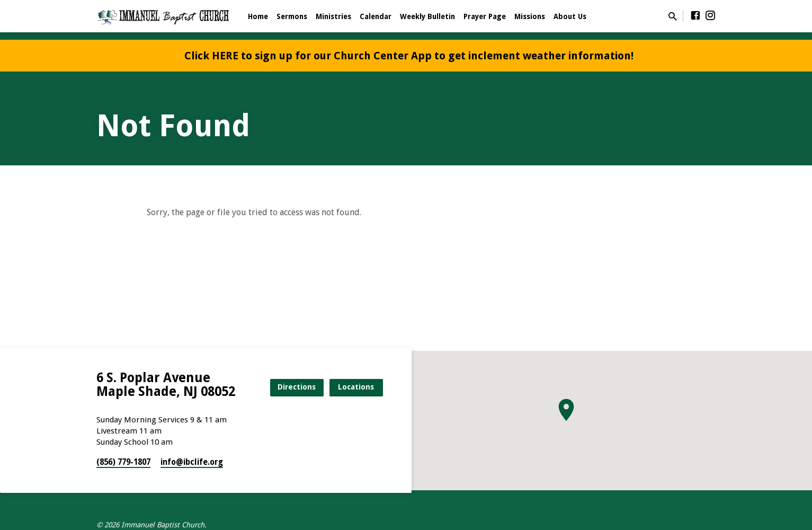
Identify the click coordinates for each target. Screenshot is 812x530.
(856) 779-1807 (123, 462)
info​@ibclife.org (192, 462)
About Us (570, 16)
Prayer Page (485, 16)
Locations (356, 387)
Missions (530, 16)
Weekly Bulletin (427, 16)
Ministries (333, 16)
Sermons (292, 16)
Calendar (376, 16)
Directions (297, 387)
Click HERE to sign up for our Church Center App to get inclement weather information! (409, 56)
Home (258, 16)
